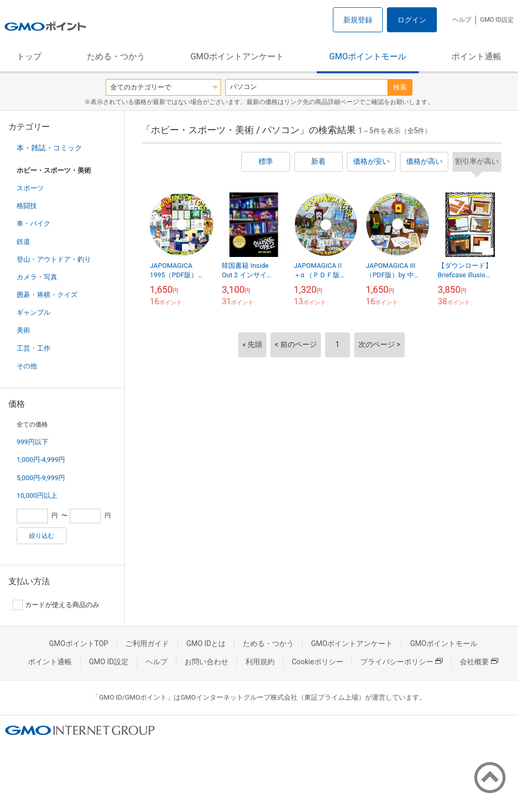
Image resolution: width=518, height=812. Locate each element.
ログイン (412, 20)
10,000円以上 (37, 495)
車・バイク (34, 223)
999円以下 (33, 442)
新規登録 (358, 20)
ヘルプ (462, 20)
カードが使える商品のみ (56, 605)
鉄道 (23, 242)
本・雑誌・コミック (49, 148)
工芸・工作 (34, 348)
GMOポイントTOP (79, 643)
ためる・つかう (116, 56)
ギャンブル (34, 312)
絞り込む (42, 536)
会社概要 (479, 662)
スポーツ (30, 188)
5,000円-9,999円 (41, 478)
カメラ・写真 (37, 277)
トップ (29, 56)
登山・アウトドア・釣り (54, 259)
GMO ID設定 (497, 20)
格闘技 (27, 206)
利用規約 (260, 662)
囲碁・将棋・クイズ (47, 295)
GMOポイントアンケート (237, 56)
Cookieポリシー (318, 662)
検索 (400, 87)
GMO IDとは (206, 643)
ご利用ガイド (147, 643)
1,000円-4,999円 (41, 460)
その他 (27, 366)
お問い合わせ (206, 662)
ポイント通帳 (476, 56)
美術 (23, 330)
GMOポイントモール (368, 56)
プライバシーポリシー (402, 662)
